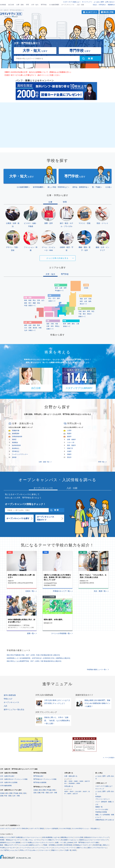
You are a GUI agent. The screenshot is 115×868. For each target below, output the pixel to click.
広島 (39, 300)
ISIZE (74, 850)
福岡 (26, 325)
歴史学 (69, 457)
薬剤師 (14, 457)
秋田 (81, 301)
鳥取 (26, 300)
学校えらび (8, 699)
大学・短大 (35, 5)
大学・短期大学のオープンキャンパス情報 (14, 779)
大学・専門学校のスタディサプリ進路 (86, 843)
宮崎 (30, 328)
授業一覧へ (31, 633)
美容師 (70, 781)
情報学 (69, 454)
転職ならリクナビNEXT (8, 837)
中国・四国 (8, 796)
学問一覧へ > (102, 462)
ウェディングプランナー (20, 454)
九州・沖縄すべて (30, 330)
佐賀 (30, 325)
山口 (43, 300)
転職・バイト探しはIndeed (64, 843)
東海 (21, 793)
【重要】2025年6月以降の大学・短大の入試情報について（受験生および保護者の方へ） (38, 72)
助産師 (81, 781)
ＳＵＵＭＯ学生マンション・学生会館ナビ (86, 829)
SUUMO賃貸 (68, 845)
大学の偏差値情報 (6, 786)
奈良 (52, 326)
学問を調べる (69, 786)
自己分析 (11, 5)
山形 (86, 301)
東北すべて (83, 304)
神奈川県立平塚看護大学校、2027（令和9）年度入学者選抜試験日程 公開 (33, 655)
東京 (84, 314)
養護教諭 (15, 442)
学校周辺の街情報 (101, 812)
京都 (52, 324)
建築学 (69, 437)
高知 (39, 303)
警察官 (14, 440)
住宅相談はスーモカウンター (83, 845)
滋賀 (48, 324)
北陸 (25, 793)
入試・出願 (80, 5)
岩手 (86, 299)
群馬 (89, 311)
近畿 (2, 796)
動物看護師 (16, 434)
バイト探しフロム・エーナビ (31, 840)
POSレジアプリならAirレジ (29, 850)
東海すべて (67, 326)
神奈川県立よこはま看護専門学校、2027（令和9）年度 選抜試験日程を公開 (34, 661)
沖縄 (40, 328)
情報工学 (70, 448)
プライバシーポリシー (103, 799)
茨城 (80, 311)
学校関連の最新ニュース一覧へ (97, 670)
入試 (5, 706)
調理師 (78, 783)
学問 (27, 5)
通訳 (66, 781)
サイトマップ (86, 2)
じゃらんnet (24, 845)
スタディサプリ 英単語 (37, 829)
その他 (108, 187)
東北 (7, 793)
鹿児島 (35, 328)
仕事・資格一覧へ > (45, 462)
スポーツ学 (71, 442)
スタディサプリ (5, 829)
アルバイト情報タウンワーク (50, 840)
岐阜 (65, 324)
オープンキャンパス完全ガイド (46, 518)
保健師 (76, 781)
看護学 (69, 434)
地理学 (66, 791)
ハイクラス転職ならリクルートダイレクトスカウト (38, 843)
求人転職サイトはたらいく (70, 840)
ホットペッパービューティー (42, 848)
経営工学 (75, 794)
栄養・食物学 (71, 440)
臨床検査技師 (16, 445)
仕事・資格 (20, 5)
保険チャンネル (82, 848)
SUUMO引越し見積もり (101, 845)
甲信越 (16, 793)
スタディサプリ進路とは (71, 2)
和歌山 (57, 326)
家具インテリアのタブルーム (97, 848)
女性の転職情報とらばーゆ (51, 837)
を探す (35, 51)
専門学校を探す (38, 776)
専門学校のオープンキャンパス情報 (45, 779)
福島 (90, 301)
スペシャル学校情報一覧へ (61, 633)
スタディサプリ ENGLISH (20, 829)
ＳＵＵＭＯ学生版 (65, 829)
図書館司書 (16, 431)
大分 (26, 328)
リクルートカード (45, 850)
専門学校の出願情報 (40, 782)
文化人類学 (78, 791)
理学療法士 (16, 451)
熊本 (39, 325)
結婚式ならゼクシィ (35, 845)
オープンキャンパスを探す (18, 518)
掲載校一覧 (99, 807)
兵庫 (48, 326)
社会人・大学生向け (99, 5)
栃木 (84, 311)
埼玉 (93, 311)
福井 (58, 298)
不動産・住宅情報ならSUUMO (53, 845)
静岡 (69, 324)
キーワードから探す (102, 810)
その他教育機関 (54, 5)
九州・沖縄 (16, 796)
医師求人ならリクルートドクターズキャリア (94, 840)
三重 (78, 324)
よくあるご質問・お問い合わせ (104, 2)
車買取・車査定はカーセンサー (10, 840)
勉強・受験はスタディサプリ (9, 845)
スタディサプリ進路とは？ (104, 786)
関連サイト (55, 850)
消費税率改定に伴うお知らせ (105, 820)
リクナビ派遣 (79, 837)
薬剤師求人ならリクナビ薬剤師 (10, 843)
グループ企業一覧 (66, 850)
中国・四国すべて (30, 306)
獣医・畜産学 (71, 445)
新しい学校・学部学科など (58, 187)
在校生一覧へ (30, 591)
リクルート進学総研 (52, 829)
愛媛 (34, 303)
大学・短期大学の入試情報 (9, 782)
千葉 (80, 314)
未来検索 (3, 5)
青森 (81, 299)
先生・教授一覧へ (101, 591)
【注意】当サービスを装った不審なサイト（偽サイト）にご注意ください (32, 75)
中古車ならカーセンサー (8, 848)
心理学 (69, 431)
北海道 (86, 288)
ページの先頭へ (110, 758)
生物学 (69, 451)
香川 (30, 303)
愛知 (73, 324)
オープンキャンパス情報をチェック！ (25, 504)
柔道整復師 (72, 783)
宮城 (90, 299)
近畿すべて (50, 329)
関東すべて (82, 317)
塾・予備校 (96, 187)
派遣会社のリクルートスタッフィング (97, 837)
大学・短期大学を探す (7, 776)
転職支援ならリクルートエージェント (29, 837)
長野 (65, 288)
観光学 (85, 791)
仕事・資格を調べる (71, 776)
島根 (30, 300)
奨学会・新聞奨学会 (80, 187)
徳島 (26, 303)
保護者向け (111, 5)
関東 (11, 793)
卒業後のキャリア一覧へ (62, 591)
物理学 (69, 794)
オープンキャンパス (68, 5)
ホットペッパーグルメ (24, 848)
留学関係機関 (38, 187)
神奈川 (89, 314)
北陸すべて (52, 301)
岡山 (34, 300)
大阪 (56, 324)
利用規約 (98, 797)
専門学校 (44, 5)
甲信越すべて (59, 291)
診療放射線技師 (17, 437)
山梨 (61, 288)
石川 (54, 298)
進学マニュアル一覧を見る (14, 709)
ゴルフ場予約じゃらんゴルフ (9, 850)
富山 (50, 298)
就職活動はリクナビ (67, 837)
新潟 (56, 288)
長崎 (34, 325)
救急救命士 (16, 448)
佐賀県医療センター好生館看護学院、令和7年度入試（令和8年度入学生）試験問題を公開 (39, 658)
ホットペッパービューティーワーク (64, 848)
